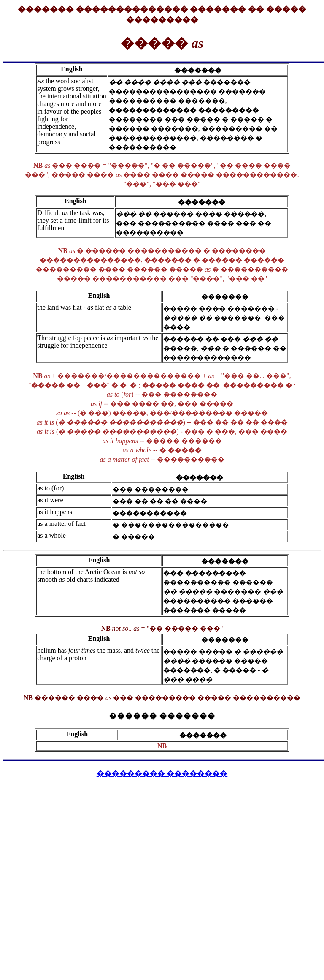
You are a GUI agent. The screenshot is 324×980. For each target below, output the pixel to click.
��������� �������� (162, 773)
